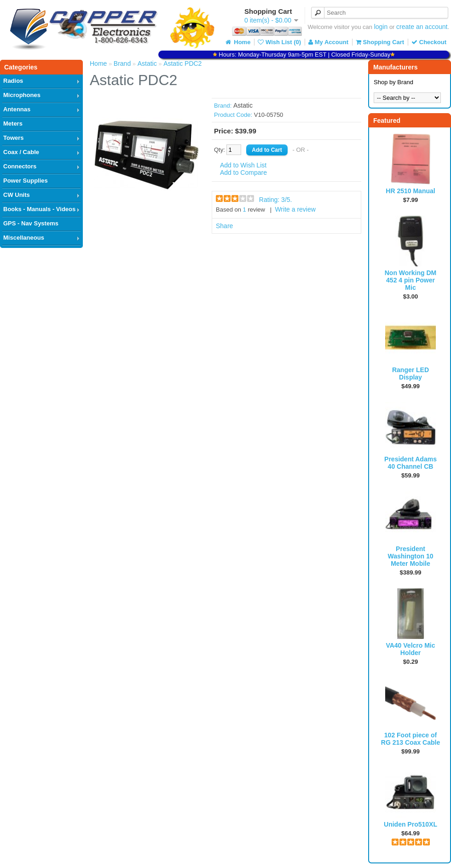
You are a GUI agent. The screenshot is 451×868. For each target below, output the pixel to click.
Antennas (17, 109)
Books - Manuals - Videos (39, 209)
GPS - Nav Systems (31, 223)
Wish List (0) (279, 42)
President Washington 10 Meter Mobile (410, 556)
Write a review (295, 209)
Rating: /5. (276, 200)
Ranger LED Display (411, 374)
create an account (422, 27)
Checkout (429, 42)
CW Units (17, 195)
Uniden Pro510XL (411, 824)
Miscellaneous (24, 238)
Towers (14, 138)
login (381, 27)
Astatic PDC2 (182, 63)
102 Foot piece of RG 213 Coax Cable (411, 739)
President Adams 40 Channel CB (411, 463)
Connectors (20, 166)
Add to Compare (243, 172)
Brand (122, 63)
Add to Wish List (243, 165)
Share (224, 226)
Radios (13, 81)
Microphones (22, 95)
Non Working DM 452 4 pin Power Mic (411, 280)
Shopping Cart (380, 42)
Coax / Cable (21, 152)
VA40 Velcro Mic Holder (410, 649)
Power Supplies (26, 181)
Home (237, 42)
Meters (13, 124)
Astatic (147, 63)
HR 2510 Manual (410, 191)
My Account (328, 42)
